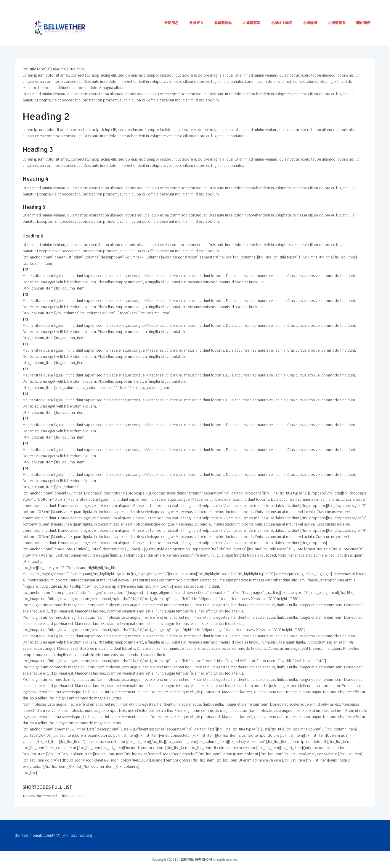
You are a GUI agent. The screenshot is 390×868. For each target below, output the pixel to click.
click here (79, 796)
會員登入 (196, 23)
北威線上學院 (282, 23)
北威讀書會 (337, 23)
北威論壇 (310, 23)
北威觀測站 (223, 23)
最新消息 (171, 23)
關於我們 (363, 23)
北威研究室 (251, 23)
